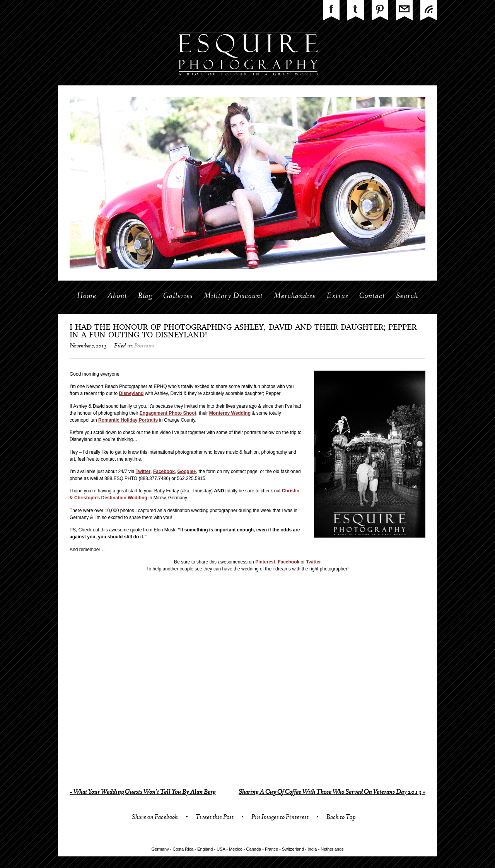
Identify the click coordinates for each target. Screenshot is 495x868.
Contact (372, 296)
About (117, 296)
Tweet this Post (215, 818)
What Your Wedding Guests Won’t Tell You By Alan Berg (143, 792)
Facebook (164, 471)
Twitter (143, 471)
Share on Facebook (155, 818)
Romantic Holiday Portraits (128, 420)
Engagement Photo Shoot (168, 413)
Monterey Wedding (230, 413)
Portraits (144, 346)
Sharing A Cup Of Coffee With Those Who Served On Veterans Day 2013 (332, 792)
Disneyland (131, 393)
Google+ (187, 471)
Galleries (178, 296)
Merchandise (295, 296)
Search (407, 296)
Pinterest (265, 562)
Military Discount (233, 296)
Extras (338, 296)
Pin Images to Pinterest (280, 818)
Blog (145, 296)
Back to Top (341, 818)
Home (87, 296)
